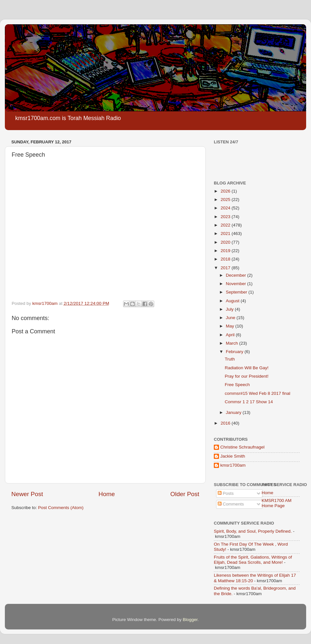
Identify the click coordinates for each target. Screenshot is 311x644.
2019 (226, 251)
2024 (226, 208)
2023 (226, 217)
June (231, 318)
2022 (226, 225)
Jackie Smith (233, 456)
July (230, 309)
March (232, 343)
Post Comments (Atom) (61, 508)
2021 (226, 233)
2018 (226, 259)
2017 (226, 268)
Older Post (185, 494)
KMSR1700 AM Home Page (277, 503)
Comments (231, 504)
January (234, 412)
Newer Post (27, 494)
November (236, 284)
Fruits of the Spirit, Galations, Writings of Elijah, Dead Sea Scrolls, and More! (253, 560)
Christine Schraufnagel (242, 447)
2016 (226, 423)
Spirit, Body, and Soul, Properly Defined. (253, 531)
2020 (226, 242)
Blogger (190, 620)
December (236, 275)
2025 (226, 200)
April (231, 335)
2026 (226, 191)
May (230, 326)
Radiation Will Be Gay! (247, 368)
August (233, 301)
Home (107, 494)
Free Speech (237, 385)
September (237, 292)
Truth (230, 359)
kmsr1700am (233, 465)
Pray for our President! (247, 376)
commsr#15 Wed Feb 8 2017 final (258, 393)
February (235, 352)
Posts (226, 493)
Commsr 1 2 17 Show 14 (249, 402)
